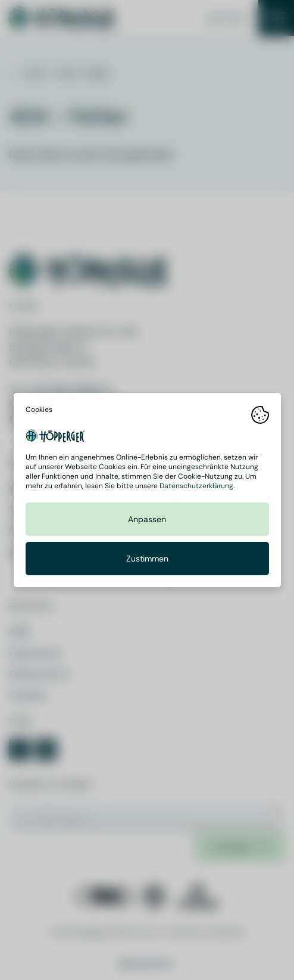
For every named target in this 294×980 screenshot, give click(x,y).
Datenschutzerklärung (196, 486)
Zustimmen (147, 559)
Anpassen (147, 519)
